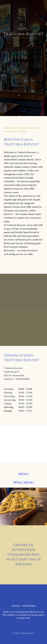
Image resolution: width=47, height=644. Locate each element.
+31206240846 (28, 606)
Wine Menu (23, 483)
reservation (16, 612)
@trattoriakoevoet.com (33, 612)
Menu (24, 474)
